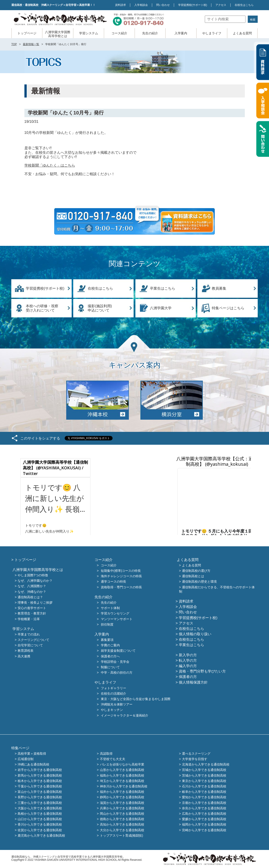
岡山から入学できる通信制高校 (122, 814)
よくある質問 (242, 33)
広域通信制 (26, 759)
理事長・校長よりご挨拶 (35, 603)
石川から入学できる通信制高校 (204, 786)
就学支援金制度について (118, 651)
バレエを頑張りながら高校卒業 (122, 765)
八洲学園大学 (161, 308)
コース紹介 (119, 33)
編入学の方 (188, 666)
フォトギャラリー (113, 688)
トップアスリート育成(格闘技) (122, 835)
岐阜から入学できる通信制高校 (204, 792)
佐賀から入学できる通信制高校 (40, 830)
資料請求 (120, 5)
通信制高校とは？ (30, 597)
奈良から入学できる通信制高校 (204, 808)
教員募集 (219, 288)
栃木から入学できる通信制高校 (40, 781)
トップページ (27, 33)
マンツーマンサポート (117, 619)
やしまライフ (212, 33)
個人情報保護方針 (193, 682)
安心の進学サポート (32, 608)
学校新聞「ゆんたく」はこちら (50, 165)
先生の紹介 (150, 33)
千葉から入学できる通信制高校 (40, 786)
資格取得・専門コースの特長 (121, 587)
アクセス (221, 5)
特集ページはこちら (228, 308)
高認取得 (106, 754)
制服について (110, 667)
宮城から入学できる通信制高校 (204, 770)
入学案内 (181, 33)
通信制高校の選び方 (196, 571)
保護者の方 (188, 677)
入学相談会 (141, 5)
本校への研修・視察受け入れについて (42, 308)
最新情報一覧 (31, 44)
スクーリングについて (33, 640)
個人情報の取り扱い (195, 634)
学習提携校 (193, 5)
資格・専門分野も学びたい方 (202, 671)
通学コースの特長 (113, 582)
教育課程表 (26, 651)
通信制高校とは (193, 576)
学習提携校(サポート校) (45, 288)
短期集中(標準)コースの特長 (121, 571)
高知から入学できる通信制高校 (122, 825)
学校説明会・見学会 (115, 662)
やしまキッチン (112, 710)
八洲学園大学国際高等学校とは (58, 34)
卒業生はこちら (163, 288)
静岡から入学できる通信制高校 (122, 797)
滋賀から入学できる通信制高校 (122, 803)
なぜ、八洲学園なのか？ (35, 581)
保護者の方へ (110, 656)
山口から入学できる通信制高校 (40, 819)
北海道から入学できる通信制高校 (206, 765)
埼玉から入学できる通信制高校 (122, 781)
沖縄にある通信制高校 (33, 765)
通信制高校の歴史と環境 (199, 582)
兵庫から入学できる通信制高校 (122, 808)
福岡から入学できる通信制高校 (204, 825)
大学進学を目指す (195, 759)
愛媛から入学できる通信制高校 (204, 819)
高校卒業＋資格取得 (32, 754)
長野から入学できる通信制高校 (40, 797)
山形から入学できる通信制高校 (122, 770)
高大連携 (24, 656)
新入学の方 (188, 655)
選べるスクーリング (196, 754)
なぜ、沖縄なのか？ (32, 592)
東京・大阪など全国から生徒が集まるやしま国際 (136, 699)
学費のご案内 (110, 645)
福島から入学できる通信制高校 (122, 775)
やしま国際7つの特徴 (33, 575)
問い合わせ (163, 5)
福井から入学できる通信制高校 (122, 792)
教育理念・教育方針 (32, 614)
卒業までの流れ (29, 634)
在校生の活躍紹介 (113, 693)
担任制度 (107, 624)
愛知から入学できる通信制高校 (204, 797)
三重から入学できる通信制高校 (40, 803)
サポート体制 (110, 608)
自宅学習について (30, 645)
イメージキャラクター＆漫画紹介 (125, 715)
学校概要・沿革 (29, 619)
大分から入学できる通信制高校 (122, 830)
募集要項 (107, 640)
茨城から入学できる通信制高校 (204, 775)
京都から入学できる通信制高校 (204, 803)
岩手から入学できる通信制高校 (40, 770)
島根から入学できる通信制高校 (40, 814)
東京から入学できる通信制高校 (204, 781)
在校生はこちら (244, 5)
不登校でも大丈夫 (113, 759)
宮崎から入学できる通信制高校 (204, 830)
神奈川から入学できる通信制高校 (124, 786)
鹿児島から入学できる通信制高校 (41, 835)
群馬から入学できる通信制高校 (40, 775)
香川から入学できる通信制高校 (40, 825)
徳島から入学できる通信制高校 (122, 819)
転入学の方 (188, 660)
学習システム (89, 33)
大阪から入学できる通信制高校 (40, 808)
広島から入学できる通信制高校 (204, 814)
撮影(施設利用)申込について (100, 308)
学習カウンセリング (115, 614)
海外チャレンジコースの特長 (121, 576)
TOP (14, 44)
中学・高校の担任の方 (117, 673)
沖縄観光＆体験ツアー (117, 705)
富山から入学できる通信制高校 (40, 792)
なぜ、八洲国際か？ (32, 586)
